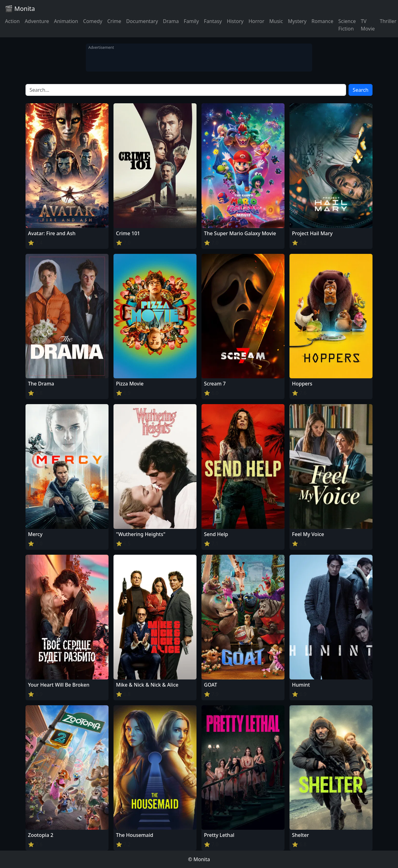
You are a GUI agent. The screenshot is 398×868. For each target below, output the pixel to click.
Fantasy (213, 21)
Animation (66, 21)
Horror (256, 21)
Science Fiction (347, 25)
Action (12, 21)
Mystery (297, 21)
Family (191, 21)
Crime (114, 21)
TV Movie (368, 25)
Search (361, 90)
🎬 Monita (20, 9)
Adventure (37, 21)
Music (276, 21)
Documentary (142, 21)
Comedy (93, 21)
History (235, 21)
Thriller (388, 21)
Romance (322, 21)
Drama (171, 21)
